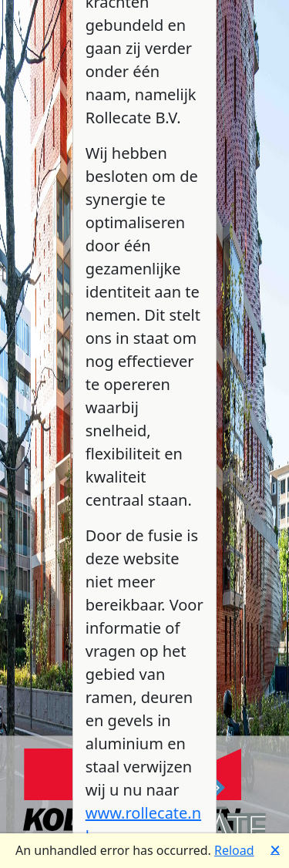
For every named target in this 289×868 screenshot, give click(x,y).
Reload (234, 850)
